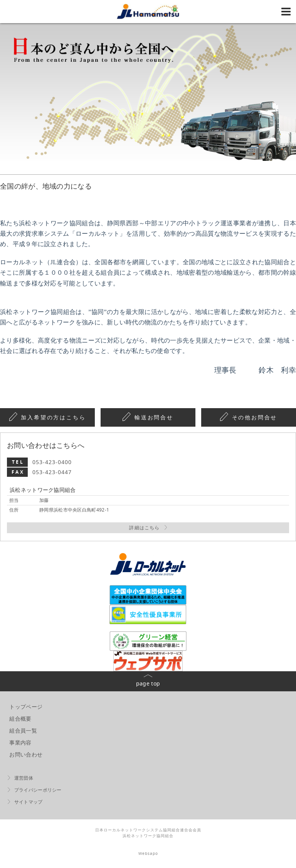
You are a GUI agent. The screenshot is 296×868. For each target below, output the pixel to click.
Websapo (148, 854)
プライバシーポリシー (38, 790)
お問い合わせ (26, 754)
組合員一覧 (23, 730)
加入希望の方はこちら (53, 417)
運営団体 (24, 778)
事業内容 (20, 742)
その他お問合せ (255, 417)
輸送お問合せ (154, 417)
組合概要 (20, 719)
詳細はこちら (144, 528)
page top (148, 683)
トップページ (26, 707)
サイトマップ (29, 802)
